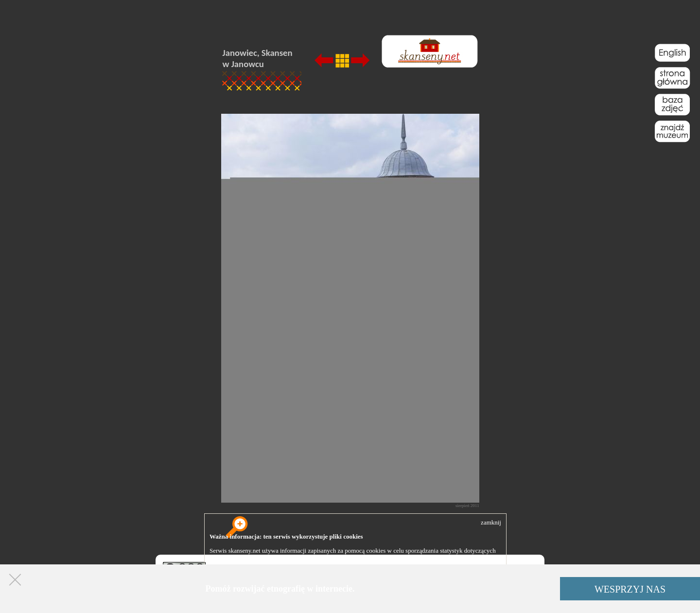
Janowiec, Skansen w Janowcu (258, 58)
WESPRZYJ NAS (630, 589)
